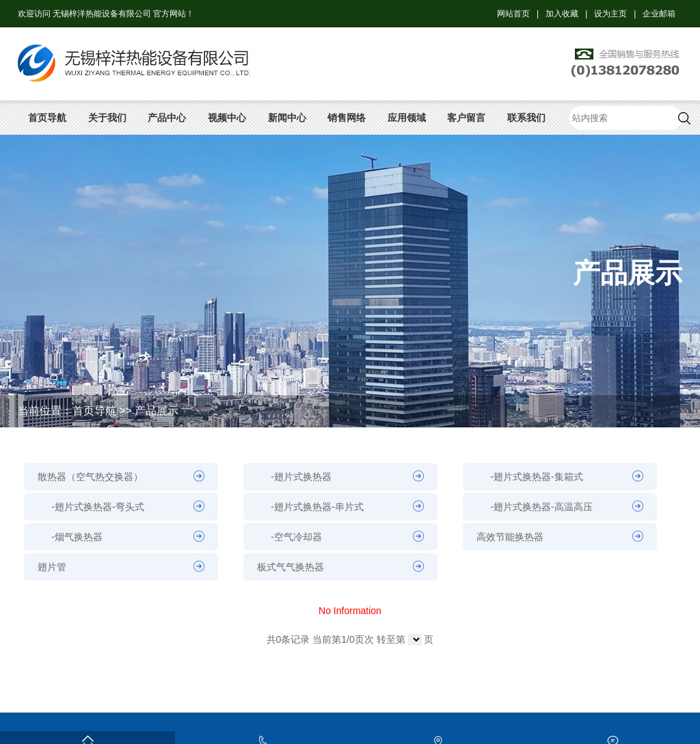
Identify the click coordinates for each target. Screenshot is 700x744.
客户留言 (466, 118)
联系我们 (526, 118)
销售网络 (347, 118)
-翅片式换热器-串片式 (317, 507)
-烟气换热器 (77, 537)
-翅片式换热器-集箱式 (536, 477)
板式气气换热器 (291, 567)
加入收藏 (562, 14)
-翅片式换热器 (301, 477)
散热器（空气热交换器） (90, 477)
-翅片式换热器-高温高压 (541, 507)
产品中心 (167, 118)
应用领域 (407, 118)
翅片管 (52, 567)
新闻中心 (287, 118)
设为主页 (610, 14)
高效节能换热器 (510, 537)
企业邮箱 (659, 14)
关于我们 (107, 118)
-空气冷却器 (296, 537)
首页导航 (47, 118)
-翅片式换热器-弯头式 (97, 507)
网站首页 (513, 14)
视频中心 (227, 118)
